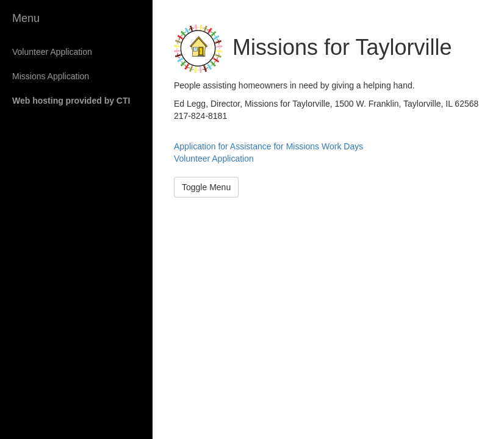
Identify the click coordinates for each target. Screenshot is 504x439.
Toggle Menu (206, 187)
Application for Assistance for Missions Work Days (268, 146)
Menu (26, 18)
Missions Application (51, 76)
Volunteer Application (52, 52)
